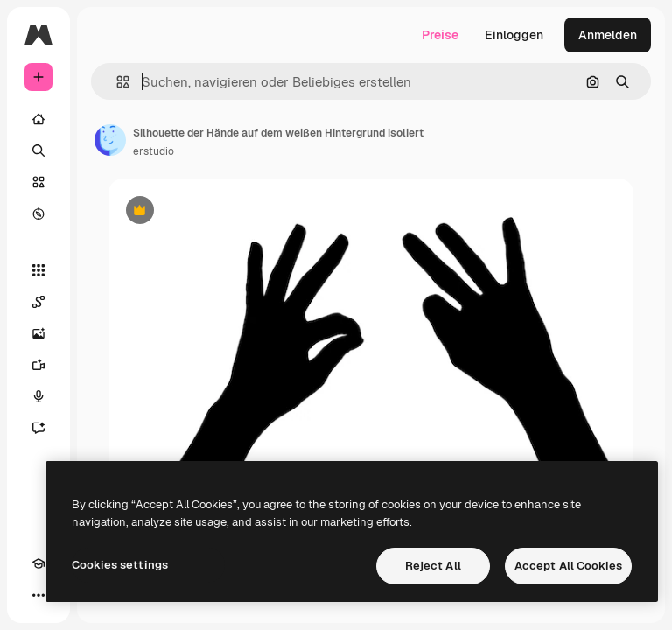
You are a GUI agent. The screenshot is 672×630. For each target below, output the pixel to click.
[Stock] (38, 182)
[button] (116, 82)
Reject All (433, 566)
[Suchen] (38, 150)
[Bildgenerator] (38, 333)
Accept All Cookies (568, 566)
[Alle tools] (38, 270)
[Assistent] (38, 428)
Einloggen (514, 35)
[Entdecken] (38, 213)
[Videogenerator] (38, 365)
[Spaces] (38, 302)
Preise (440, 35)
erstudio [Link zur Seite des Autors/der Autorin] (154, 151)
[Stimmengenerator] (38, 396)
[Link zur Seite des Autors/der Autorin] (110, 140)
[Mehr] (38, 595)
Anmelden (608, 35)
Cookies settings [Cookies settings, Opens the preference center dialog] (120, 565)
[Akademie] (38, 563)
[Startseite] (38, 119)
